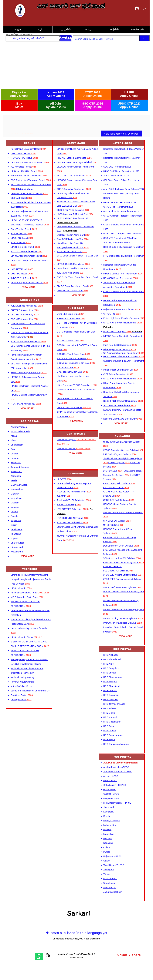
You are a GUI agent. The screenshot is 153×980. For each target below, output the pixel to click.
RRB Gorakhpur (111, 695)
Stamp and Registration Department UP (30, 691)
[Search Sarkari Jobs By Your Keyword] (104, 39)
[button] (137, 30)
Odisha (14, 512)
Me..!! (19, 107)
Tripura (14, 538)
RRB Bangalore (111, 668)
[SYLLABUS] (123, 436)
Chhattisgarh (17, 445)
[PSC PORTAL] (123, 757)
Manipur (15, 494)
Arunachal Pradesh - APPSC (118, 772)
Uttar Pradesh (18, 543)
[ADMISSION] (76, 474)
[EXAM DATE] (76, 308)
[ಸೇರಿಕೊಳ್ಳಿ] (66, 38)
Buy (19, 104)
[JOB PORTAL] (30, 421)
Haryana (15, 458)
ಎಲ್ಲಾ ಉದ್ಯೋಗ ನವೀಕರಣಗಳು (19, 34)
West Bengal (17, 552)
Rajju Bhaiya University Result (28, 149)
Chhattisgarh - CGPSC (115, 785)
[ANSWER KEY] (30, 300)
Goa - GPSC (110, 789)
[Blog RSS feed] (48, 955)
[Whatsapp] (39, 957)
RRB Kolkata (110, 708)
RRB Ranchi (110, 731)
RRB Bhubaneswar (113, 677)
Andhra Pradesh (19, 427)
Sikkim (14, 525)
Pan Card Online (22, 695)
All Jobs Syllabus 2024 (56, 105)
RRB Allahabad (111, 655)
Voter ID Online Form (21, 686)
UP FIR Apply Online (129, 94)
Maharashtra (17, 489)
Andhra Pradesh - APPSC (116, 767)
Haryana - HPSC (112, 798)
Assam (14, 436)
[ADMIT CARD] (76, 143)
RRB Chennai (110, 690)
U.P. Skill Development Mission (26, 664)
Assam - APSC (111, 776)
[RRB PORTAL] (123, 649)
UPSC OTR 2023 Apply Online (129, 105)
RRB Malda (109, 713)
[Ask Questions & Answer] (121, 134)
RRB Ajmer (109, 664)
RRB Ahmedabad (112, 659)
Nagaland (16, 507)
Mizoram (15, 503)
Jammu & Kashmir (20, 467)
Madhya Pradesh (19, 485)
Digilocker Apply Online (19, 94)
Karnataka (16, 476)
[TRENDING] (30, 569)
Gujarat (15, 454)
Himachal (16, 463)
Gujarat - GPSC (111, 794)
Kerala (14, 480)
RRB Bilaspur (110, 682)
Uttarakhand (17, 547)
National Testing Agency (23, 677)
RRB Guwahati (111, 699)
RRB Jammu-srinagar (114, 704)
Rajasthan (16, 520)
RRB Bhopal (110, 673)
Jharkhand (16, 471)
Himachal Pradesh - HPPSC (117, 803)
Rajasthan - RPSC (113, 856)
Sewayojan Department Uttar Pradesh (29, 659)
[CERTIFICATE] (76, 434)
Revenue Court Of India (22, 682)
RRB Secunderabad (113, 735)
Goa (13, 449)
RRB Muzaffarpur (112, 722)
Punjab (14, 516)
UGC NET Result (22, 269)
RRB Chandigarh (112, 686)
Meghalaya (16, 498)
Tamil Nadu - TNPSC (114, 865)
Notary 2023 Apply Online (56, 94)
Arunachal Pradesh (20, 431)
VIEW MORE (27, 408)
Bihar (13, 440)
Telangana (16, 534)
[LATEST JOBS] (123, 143)
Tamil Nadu (16, 529)
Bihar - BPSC (110, 780)
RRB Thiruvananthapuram (116, 744)
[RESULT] (30, 143)
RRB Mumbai (110, 717)
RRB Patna (109, 726)
